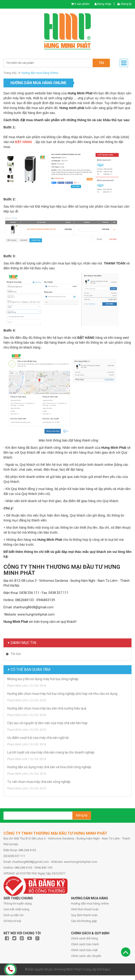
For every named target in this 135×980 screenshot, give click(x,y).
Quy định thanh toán (84, 915)
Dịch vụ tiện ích (13, 915)
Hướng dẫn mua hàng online (90, 903)
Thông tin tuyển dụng (18, 903)
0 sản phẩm (82, 4)
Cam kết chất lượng (16, 909)
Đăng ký (124, 4)
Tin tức (16, 654)
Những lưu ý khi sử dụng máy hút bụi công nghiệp (43, 679)
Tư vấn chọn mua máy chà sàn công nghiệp (39, 782)
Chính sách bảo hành (85, 944)
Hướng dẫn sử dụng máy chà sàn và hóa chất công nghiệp (49, 767)
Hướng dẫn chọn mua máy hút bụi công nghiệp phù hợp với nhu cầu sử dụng (62, 694)
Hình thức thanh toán (85, 909)
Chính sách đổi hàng (84, 938)
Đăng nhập (103, 4)
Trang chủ (10, 73)
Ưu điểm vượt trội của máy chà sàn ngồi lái (38, 738)
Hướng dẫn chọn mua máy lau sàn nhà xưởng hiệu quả (47, 708)
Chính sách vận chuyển (86, 956)
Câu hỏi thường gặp (84, 921)
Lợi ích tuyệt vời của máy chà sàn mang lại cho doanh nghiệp (51, 752)
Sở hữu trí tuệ (12, 921)
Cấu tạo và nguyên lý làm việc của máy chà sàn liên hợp (47, 723)
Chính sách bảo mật (84, 950)
